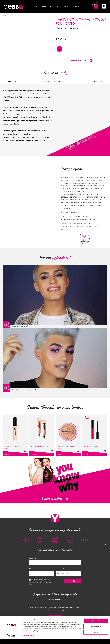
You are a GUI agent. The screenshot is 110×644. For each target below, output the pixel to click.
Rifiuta (96, 637)
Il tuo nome (33, 569)
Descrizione (13, 81)
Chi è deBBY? (76, 7)
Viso (51, 7)
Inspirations (97, 81)
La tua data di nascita (62, 569)
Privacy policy (39, 584)
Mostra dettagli (27, 641)
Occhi (43, 7)
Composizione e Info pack (55, 81)
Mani (58, 7)
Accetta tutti (96, 626)
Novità (65, 7)
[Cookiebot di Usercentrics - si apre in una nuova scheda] (11, 641)
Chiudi (55, 618)
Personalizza (96, 631)
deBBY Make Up (13, 6)
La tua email (33, 558)
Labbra (35, 7)
